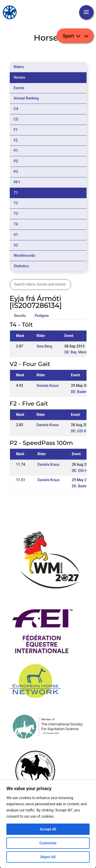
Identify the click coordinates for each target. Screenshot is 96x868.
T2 (16, 203)
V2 (16, 245)
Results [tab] (20, 316)
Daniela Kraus (48, 386)
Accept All (48, 829)
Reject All (48, 857)
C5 (16, 119)
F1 (16, 130)
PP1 (17, 182)
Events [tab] (19, 88)
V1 (16, 235)
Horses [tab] (20, 77)
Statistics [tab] (21, 266)
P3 (16, 172)
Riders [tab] (19, 67)
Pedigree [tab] (42, 316)
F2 (16, 140)
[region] (48, 824)
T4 (16, 224)
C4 (16, 109)
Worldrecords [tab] (25, 255)
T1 (16, 193)
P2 (16, 161)
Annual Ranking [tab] (26, 98)
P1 (16, 151)
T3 (16, 214)
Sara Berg (44, 346)
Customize (48, 843)
